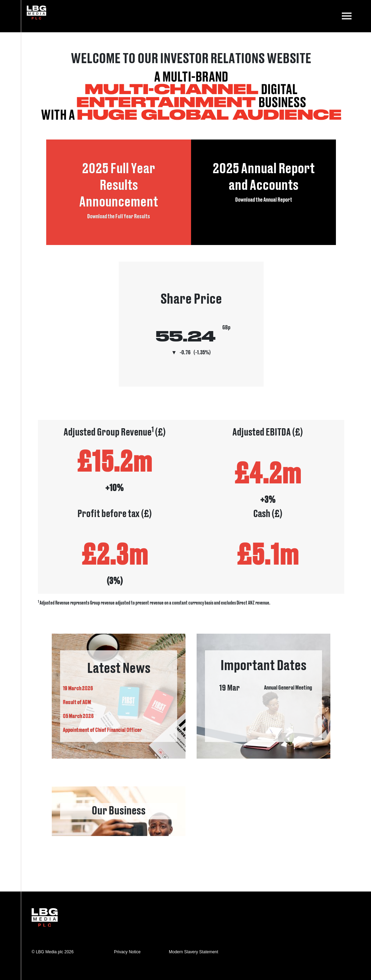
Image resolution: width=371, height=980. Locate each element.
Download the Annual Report (264, 199)
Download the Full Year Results (119, 216)
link (119, 811)
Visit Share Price (191, 324)
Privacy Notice (127, 952)
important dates (263, 696)
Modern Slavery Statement (193, 952)
